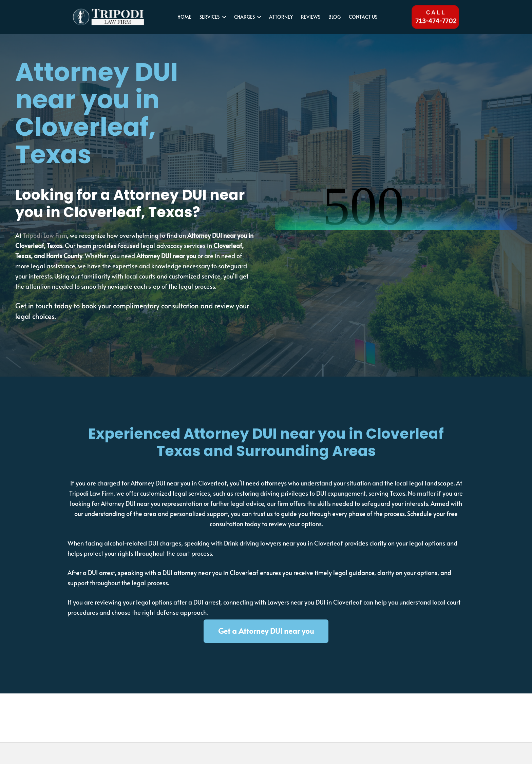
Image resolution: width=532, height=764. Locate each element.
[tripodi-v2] (108, 17)
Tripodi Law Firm (45, 235)
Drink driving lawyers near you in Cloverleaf (283, 543)
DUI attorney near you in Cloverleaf (211, 572)
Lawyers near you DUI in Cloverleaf (315, 602)
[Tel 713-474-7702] (435, 17)
